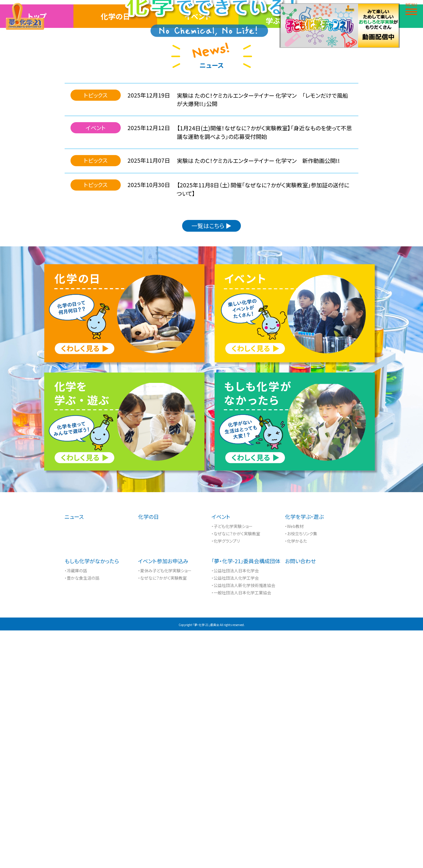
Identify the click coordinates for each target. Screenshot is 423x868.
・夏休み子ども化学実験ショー (165, 808)
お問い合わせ (300, 798)
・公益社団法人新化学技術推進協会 (243, 823)
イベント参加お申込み (163, 798)
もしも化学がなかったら (92, 798)
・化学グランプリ (226, 778)
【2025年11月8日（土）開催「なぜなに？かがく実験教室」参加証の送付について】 (263, 427)
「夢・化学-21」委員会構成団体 (246, 798)
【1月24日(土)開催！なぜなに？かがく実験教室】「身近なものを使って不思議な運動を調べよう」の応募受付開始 (264, 370)
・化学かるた (296, 778)
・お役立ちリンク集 (301, 771)
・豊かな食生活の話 (82, 815)
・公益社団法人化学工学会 (235, 815)
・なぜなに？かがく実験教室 (236, 771)
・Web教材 (294, 764)
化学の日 (115, 254)
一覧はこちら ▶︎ (211, 463)
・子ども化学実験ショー (232, 764)
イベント (198, 254)
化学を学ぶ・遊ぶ (282, 254)
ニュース (74, 754)
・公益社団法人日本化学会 (235, 808)
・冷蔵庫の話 (76, 808)
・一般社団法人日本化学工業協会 (241, 830)
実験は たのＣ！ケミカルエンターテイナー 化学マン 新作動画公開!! (258, 398)
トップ (37, 254)
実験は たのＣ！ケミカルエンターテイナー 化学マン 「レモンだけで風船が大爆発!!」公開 (262, 337)
